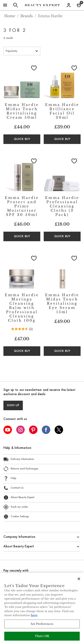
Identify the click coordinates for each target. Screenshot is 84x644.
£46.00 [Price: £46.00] (22, 224)
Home (10, 16)
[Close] (79, 579)
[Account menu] (69, 5)
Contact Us (13, 488)
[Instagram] (20, 433)
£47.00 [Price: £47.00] (22, 339)
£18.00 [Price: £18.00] (62, 224)
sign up (13, 406)
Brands (27, 16)
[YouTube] (8, 433)
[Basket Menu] (79, 5)
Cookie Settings (16, 517)
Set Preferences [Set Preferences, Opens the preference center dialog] (42, 624)
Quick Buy (27, 140)
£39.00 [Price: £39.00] (62, 127)
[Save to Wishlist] (34, 68)
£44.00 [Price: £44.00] (22, 127)
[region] (42, 608)
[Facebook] (46, 433)
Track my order (16, 507)
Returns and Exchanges (21, 469)
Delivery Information (19, 459)
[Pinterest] (33, 433)
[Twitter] (59, 433)
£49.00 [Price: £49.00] (62, 321)
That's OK (42, 636)
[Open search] (16, 5)
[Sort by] (22, 51)
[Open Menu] (5, 5)
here (34, 615)
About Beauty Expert (19, 497)
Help (10, 478)
